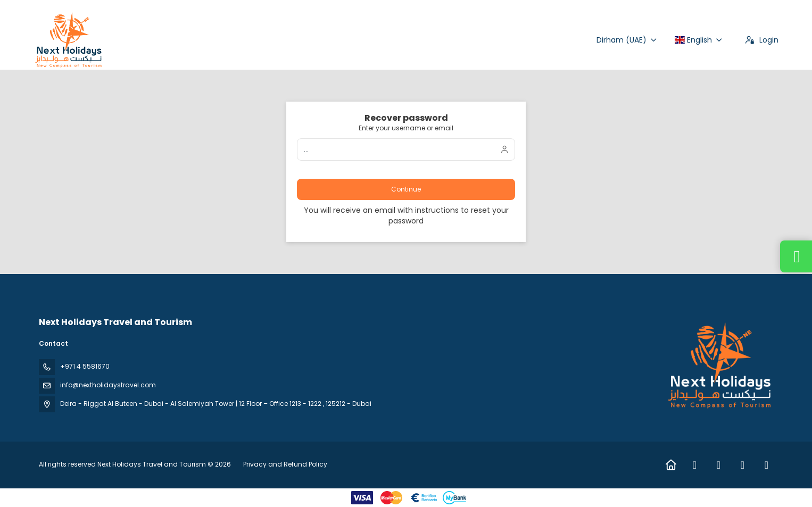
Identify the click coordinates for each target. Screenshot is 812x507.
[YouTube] (767, 465)
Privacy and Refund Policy (285, 464)
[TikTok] (743, 465)
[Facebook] (695, 465)
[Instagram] (719, 465)
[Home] (671, 465)
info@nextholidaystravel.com (108, 385)
